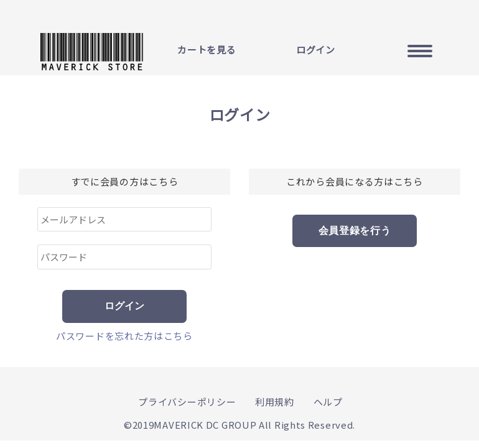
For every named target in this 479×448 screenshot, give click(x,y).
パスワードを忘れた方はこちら (124, 336)
